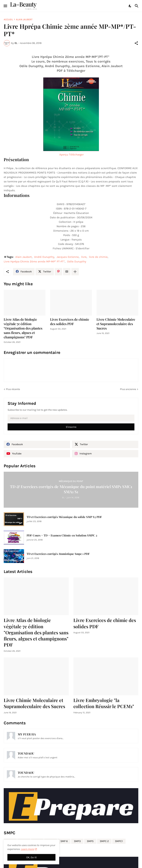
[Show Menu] (5, 6)
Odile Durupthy (77, 261)
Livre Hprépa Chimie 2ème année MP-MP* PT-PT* (34, 261)
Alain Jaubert (24, 19)
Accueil (8, 19)
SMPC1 (119, 841)
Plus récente (13, 389)
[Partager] (136, 43)
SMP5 (90, 841)
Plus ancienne (128, 389)
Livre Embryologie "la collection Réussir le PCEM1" (104, 703)
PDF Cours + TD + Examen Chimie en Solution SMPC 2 (62, 535)
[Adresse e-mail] (71, 418)
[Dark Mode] (130, 6)
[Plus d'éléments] (75, 272)
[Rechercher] (137, 6)
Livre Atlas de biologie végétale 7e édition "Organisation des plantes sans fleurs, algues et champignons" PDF (23, 328)
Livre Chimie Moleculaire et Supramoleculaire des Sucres (116, 324)
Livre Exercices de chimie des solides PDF (70, 322)
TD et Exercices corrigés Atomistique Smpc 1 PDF (58, 554)
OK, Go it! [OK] (32, 857)
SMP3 (77, 841)
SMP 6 (64, 841)
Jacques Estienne (68, 257)
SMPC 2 (104, 841)
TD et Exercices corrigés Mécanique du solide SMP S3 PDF (64, 517)
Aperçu (64, 155)
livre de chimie (98, 257)
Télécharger (76, 155)
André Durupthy (44, 257)
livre (84, 257)
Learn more (27, 849)
